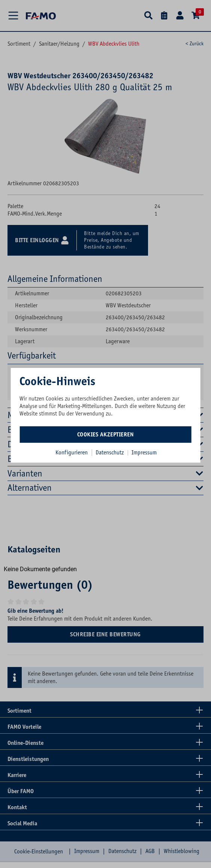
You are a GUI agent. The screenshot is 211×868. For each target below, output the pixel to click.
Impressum (144, 452)
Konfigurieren (72, 452)
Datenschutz (110, 452)
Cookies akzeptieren (106, 434)
